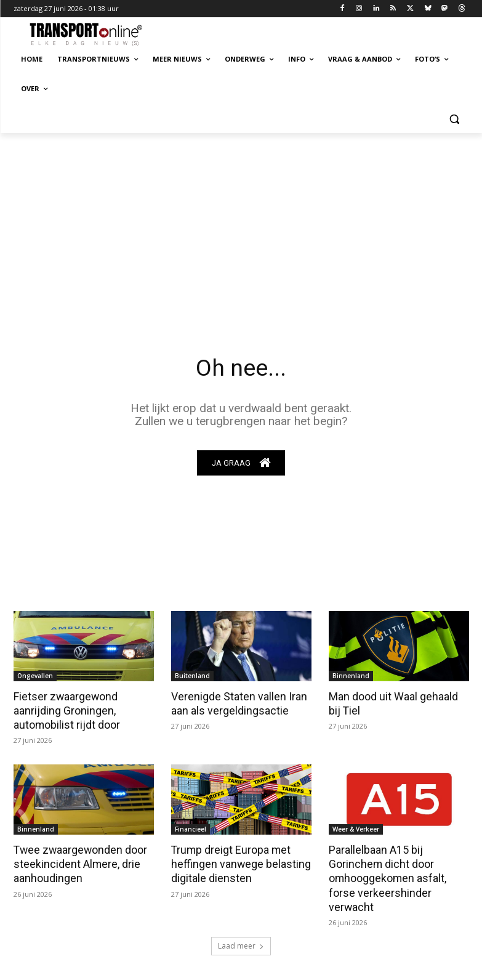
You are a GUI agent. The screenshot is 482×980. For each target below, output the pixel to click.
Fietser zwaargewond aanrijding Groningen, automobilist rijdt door (66, 710)
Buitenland (192, 676)
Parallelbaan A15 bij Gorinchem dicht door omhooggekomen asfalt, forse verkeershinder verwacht (386, 875)
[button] (455, 119)
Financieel (191, 828)
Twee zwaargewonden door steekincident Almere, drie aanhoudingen (78, 862)
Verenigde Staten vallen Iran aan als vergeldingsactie (236, 703)
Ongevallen (35, 676)
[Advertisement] (241, 225)
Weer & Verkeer (356, 828)
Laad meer (241, 941)
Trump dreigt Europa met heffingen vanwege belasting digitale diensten (237, 862)
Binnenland (351, 676)
